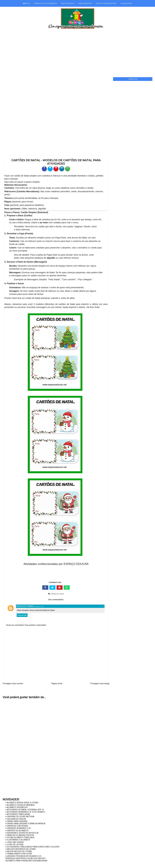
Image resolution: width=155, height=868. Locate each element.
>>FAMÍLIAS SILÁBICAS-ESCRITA (19, 835)
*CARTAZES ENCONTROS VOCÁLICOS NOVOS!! (25, 858)
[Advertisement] (77, 52)
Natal (62, 594)
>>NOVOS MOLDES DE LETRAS (18, 851)
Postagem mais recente (13, 684)
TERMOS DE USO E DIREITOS (45, 3)
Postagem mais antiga (100, 684)
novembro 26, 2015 (39, 607)
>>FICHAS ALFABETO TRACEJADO (20, 837)
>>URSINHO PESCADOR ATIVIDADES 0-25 (23, 856)
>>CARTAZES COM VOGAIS (17, 826)
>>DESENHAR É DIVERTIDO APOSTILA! (22, 833)
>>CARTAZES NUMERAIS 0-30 (18, 828)
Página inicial (57, 684)
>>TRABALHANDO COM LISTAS (19, 854)
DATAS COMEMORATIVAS (106, 3)
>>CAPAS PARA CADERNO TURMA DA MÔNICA (25, 824)
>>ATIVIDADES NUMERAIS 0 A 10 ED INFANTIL (25, 812)
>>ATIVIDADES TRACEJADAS (18, 814)
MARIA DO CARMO (25, 606)
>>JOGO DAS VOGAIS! (15, 842)
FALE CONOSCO (68, 3)
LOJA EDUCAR (126, 3)
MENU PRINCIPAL (85, 3)
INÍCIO (27, 3)
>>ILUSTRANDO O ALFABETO (18, 840)
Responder (22, 615)
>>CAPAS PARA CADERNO (16, 821)
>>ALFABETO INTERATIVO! (16, 807)
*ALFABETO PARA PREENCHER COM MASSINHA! (26, 861)
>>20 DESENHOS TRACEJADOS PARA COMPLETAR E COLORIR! (32, 847)
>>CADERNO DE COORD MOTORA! (20, 817)
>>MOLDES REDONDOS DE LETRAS (20, 849)
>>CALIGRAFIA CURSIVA (15, 819)
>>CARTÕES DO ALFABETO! (17, 831)
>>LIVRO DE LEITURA (14, 844)
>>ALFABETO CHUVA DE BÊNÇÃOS (20, 805)
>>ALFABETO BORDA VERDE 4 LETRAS (22, 803)
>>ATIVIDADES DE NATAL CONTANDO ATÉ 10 (24, 810)
